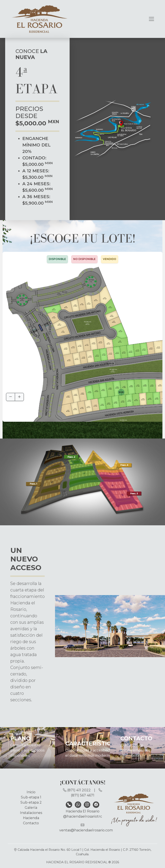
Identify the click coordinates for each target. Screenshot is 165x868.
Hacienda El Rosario (83, 811)
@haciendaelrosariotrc (83, 816)
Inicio (31, 792)
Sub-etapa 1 (31, 797)
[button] (144, 349)
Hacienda (31, 818)
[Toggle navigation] (151, 19)
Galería (31, 808)
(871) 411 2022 (77, 790)
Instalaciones (31, 813)
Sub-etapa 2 (31, 802)
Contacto (31, 823)
